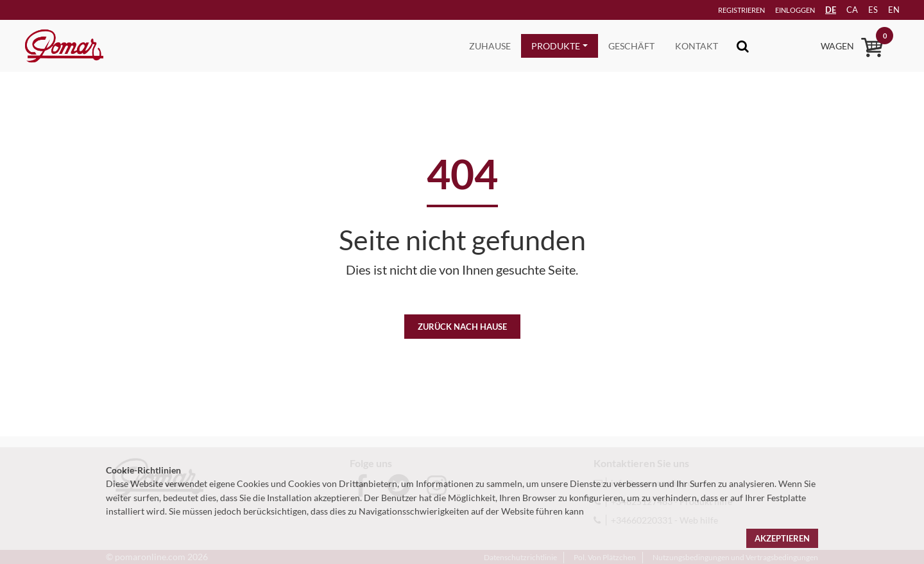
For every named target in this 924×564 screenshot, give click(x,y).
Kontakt (697, 46)
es (866, 10)
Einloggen (777, 10)
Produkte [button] (556, 46)
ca (843, 10)
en (889, 10)
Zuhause (490, 46)
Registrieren (722, 10)
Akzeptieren (782, 538)
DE (820, 10)
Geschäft (631, 46)
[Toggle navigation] (743, 46)
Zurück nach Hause (462, 327)
